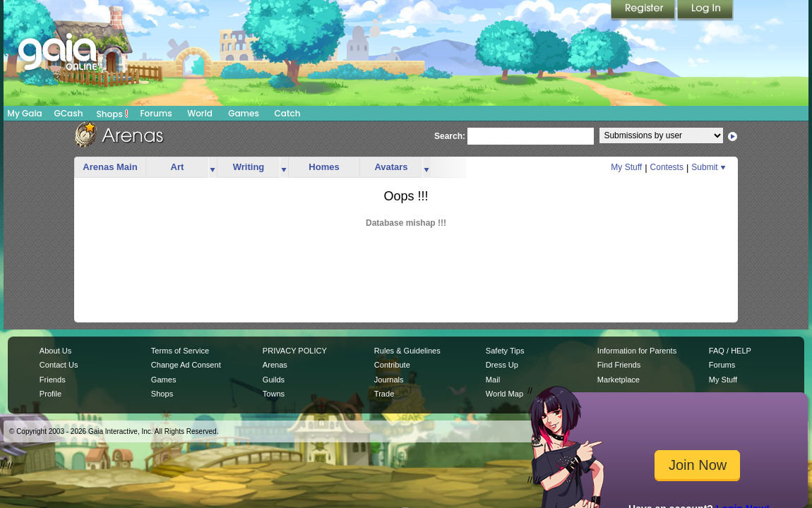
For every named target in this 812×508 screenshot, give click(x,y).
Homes (324, 167)
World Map (504, 394)
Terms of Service (180, 351)
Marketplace (619, 380)
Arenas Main (110, 167)
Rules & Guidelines (407, 351)
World (200, 113)
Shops (113, 114)
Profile (50, 394)
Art (178, 167)
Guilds (274, 380)
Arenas (275, 365)
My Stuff (626, 167)
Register (644, 11)
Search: (450, 136)
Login (705, 11)
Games (244, 113)
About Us (55, 351)
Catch (288, 113)
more (213, 168)
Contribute (392, 365)
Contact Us (59, 365)
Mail (493, 380)
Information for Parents (637, 351)
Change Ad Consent (186, 365)
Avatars (391, 167)
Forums (156, 113)
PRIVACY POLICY (295, 351)
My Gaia (24, 113)
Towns (274, 394)
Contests (667, 167)
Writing (249, 167)
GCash (69, 113)
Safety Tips (505, 351)
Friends (53, 380)
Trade (384, 394)
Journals (389, 380)
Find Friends (619, 365)
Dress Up (502, 365)
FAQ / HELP (730, 351)
